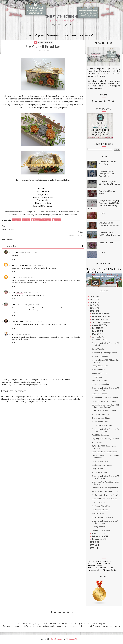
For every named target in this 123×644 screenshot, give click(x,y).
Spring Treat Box (98, 350)
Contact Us (89, 36)
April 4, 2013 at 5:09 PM (26, 273)
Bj (13, 329)
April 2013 (97, 338)
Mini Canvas (97, 443)
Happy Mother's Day (100, 367)
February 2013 (99, 537)
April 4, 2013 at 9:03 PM (32, 300)
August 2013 (98, 326)
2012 (92, 543)
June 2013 (97, 332)
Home (31, 36)
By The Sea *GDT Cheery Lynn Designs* (104, 448)
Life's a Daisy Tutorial (107, 244)
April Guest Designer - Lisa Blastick (106, 496)
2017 (92, 300)
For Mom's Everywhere (101, 385)
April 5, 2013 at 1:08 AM (34, 317)
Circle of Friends (98, 504)
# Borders (47, 43)
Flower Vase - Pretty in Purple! (104, 412)
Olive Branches (42, 201)
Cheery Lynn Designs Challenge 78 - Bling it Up (105, 345)
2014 (92, 309)
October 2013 (98, 320)
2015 (92, 306)
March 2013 (98, 534)
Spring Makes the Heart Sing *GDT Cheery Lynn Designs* (105, 407)
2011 (92, 546)
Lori (14, 288)
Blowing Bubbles (98, 528)
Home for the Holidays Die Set (100, 569)
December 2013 (99, 315)
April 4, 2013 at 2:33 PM (36, 261)
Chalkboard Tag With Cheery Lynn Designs (105, 484)
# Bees (39, 43)
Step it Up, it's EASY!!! (101, 416)
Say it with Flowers (99, 382)
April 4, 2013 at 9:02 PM (32, 288)
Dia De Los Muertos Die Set (99, 565)
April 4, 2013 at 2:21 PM (30, 248)
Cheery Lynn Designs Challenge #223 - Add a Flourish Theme (107, 175)
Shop (81, 36)
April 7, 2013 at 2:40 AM (22, 329)
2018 (92, 298)
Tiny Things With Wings (42, 198)
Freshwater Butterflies (101, 511)
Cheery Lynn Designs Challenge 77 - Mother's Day (105, 390)
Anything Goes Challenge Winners (105, 440)
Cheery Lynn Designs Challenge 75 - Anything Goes (105, 478)
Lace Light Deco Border (42, 207)
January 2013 (98, 540)
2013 (92, 312)
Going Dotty (103, 253)
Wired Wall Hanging (100, 358)
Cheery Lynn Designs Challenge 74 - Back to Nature (105, 523)
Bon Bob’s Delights (20, 261)
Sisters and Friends (99, 395)
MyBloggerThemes (74, 640)
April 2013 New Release (101, 436)
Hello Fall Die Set (95, 567)
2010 (92, 549)
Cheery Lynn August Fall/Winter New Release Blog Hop (109, 236)
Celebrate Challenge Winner (103, 532)
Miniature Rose (42, 190)
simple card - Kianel (100, 374)
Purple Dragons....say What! (103, 518)
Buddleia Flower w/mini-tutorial (105, 500)
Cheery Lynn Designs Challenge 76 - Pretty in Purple (105, 431)
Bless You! (103, 215)
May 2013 (97, 335)
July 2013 (96, 329)
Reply (14, 255)
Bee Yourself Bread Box (101, 507)
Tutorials (66, 36)
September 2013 (100, 323)
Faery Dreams (97, 470)
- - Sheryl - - (17, 248)
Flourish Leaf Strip (42, 204)
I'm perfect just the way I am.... (104, 402)
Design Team (40, 36)
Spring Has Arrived (99, 474)
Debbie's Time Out (19, 317)
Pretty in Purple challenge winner (105, 399)
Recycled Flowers (99, 371)
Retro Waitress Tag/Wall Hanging (105, 493)
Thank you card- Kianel (101, 419)
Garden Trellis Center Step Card (104, 453)
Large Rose (42, 196)
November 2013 (99, 318)
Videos (74, 36)
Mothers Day (97, 378)
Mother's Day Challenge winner (104, 354)
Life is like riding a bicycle (102, 466)
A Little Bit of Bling (99, 341)
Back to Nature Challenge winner (105, 489)
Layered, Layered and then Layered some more (106, 458)
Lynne (15, 273)
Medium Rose (42, 193)
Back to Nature (98, 515)
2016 (92, 303)
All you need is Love (100, 423)
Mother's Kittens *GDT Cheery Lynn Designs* (106, 362)
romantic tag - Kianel (100, 462)
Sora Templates (57, 640)
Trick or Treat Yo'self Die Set (99, 563)
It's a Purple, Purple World (102, 427)
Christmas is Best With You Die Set (102, 571)
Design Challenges (53, 36)
